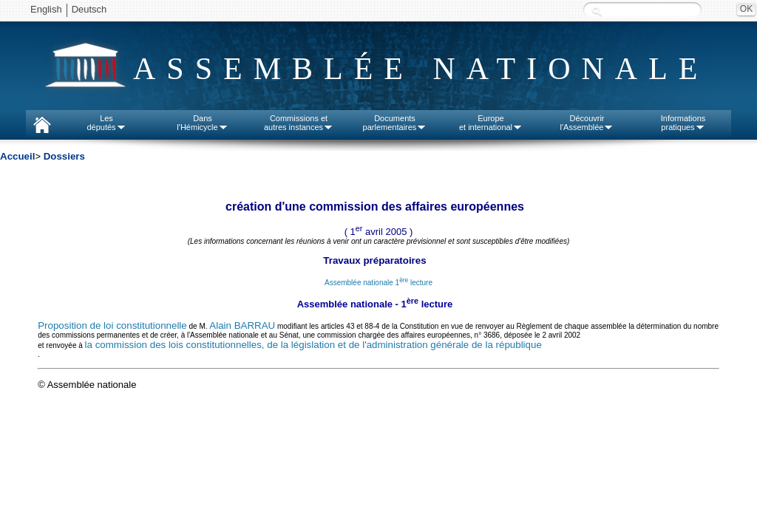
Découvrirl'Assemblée (587, 123)
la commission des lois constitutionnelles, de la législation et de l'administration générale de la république (313, 345)
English (46, 9)
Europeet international (491, 123)
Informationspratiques (683, 123)
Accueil (17, 156)
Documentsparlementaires (395, 123)
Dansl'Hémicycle (202, 123)
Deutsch (89, 9)
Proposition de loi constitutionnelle (112, 325)
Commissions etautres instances (299, 123)
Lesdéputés (106, 123)
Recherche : (597, 11)
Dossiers (64, 156)
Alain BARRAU (242, 325)
